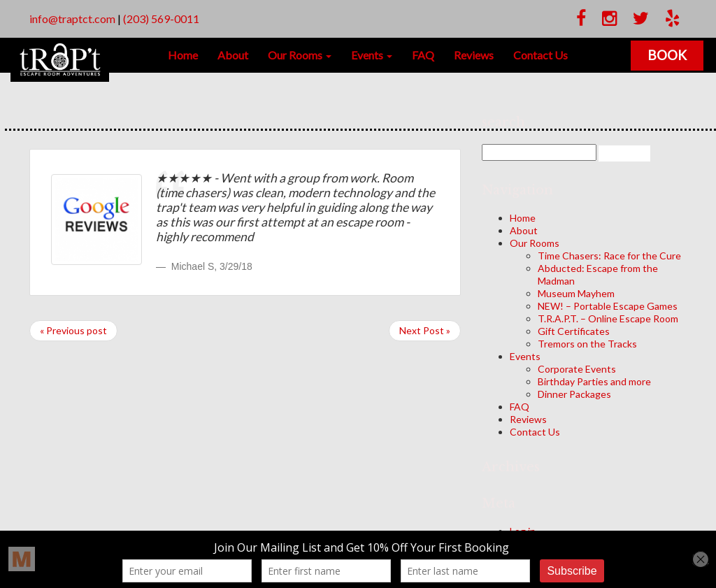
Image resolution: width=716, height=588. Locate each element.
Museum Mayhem (576, 293)
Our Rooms (300, 55)
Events (372, 55)
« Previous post (73, 330)
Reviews (474, 55)
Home (183, 55)
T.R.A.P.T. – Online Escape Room (608, 318)
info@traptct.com (72, 19)
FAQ (423, 55)
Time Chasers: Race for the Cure (609, 256)
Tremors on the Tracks (587, 344)
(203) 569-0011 (161, 19)
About (233, 55)
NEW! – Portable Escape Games (608, 306)
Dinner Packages (574, 394)
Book (668, 55)
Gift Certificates (574, 331)
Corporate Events (577, 369)
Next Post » (425, 330)
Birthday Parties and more (594, 381)
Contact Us (540, 55)
